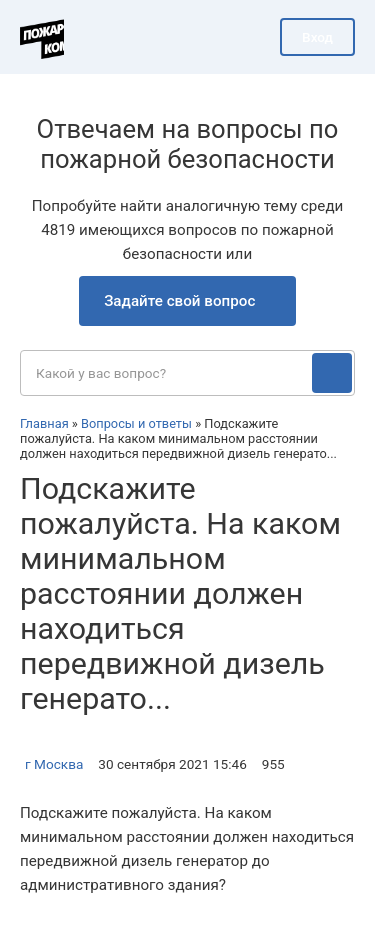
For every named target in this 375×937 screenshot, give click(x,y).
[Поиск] (332, 373)
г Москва (54, 764)
